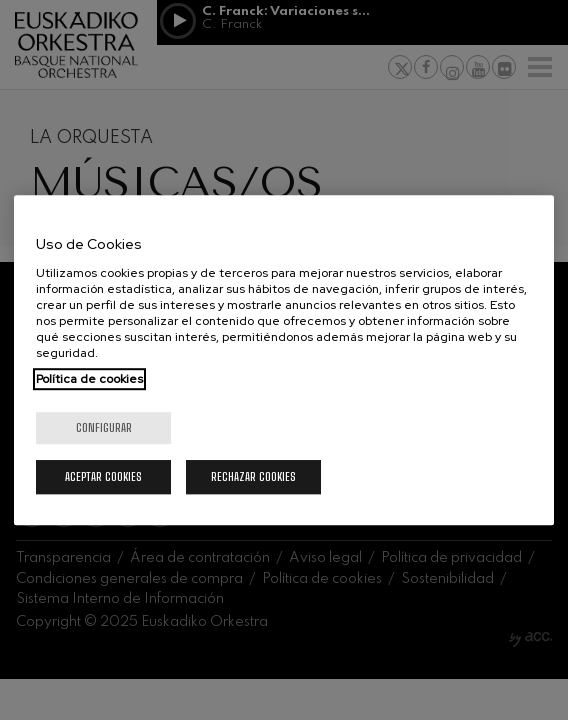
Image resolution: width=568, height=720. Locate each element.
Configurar (104, 427)
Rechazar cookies (253, 476)
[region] (284, 360)
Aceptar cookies (103, 476)
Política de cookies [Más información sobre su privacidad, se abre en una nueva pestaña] (89, 379)
